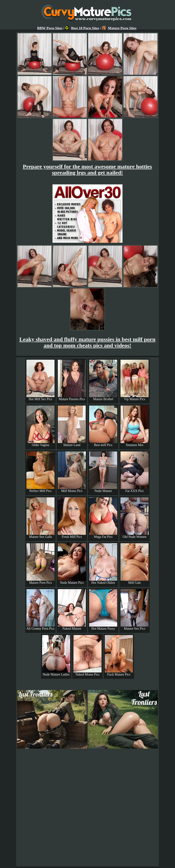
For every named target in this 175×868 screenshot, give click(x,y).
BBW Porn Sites (50, 28)
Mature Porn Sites (119, 28)
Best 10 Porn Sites (82, 28)
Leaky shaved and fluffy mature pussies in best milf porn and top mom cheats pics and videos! (87, 342)
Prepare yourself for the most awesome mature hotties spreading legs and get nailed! (87, 170)
